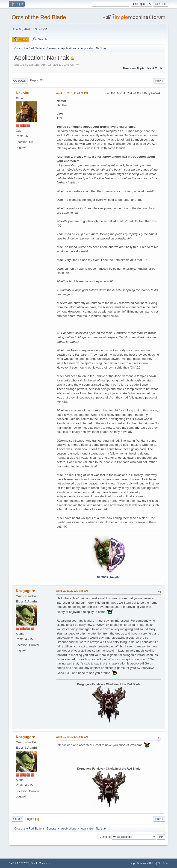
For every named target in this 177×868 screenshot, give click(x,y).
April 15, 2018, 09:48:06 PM (72, 93)
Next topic (155, 68)
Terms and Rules (146, 863)
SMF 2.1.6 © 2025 (19, 863)
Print (159, 81)
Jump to (105, 837)
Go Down (20, 81)
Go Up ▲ (163, 863)
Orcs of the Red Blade (39, 17)
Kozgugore (25, 591)
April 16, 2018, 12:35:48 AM (72, 591)
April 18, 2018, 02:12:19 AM (72, 737)
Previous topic (134, 68)
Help (132, 863)
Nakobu (22, 93)
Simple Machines (40, 863)
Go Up (17, 819)
